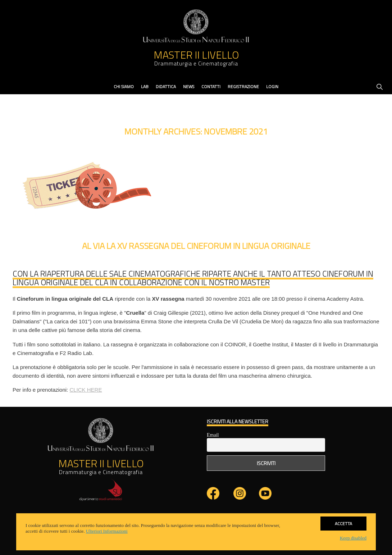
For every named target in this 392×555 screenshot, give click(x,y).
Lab (145, 87)
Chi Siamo (124, 87)
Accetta (343, 523)
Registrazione (243, 87)
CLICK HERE (86, 390)
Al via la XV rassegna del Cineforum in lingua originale (196, 246)
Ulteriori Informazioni (107, 531)
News (189, 87)
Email (213, 435)
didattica (166, 87)
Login (272, 87)
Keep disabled (353, 538)
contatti (211, 87)
